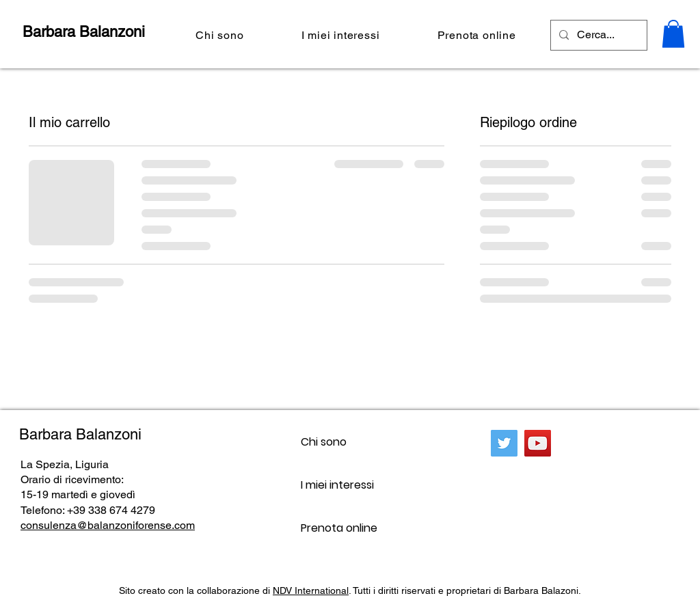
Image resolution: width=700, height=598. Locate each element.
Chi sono (324, 442)
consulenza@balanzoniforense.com (108, 525)
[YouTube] (538, 443)
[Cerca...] (597, 35)
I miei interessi (337, 485)
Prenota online (339, 528)
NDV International (311, 590)
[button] (673, 34)
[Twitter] (504, 443)
